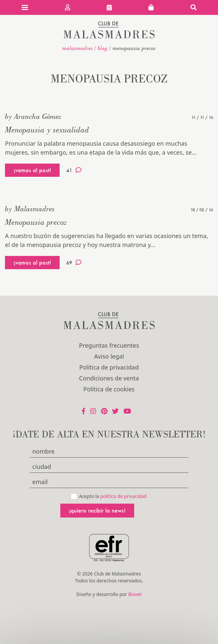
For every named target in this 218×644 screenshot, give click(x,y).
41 (74, 170)
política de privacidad (124, 496)
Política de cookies (109, 389)
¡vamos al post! (32, 170)
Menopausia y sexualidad (47, 130)
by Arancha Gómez (33, 116)
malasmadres (78, 48)
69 (74, 263)
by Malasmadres (30, 209)
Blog (103, 48)
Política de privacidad (109, 367)
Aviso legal (109, 356)
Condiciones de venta (109, 378)
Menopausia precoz (36, 222)
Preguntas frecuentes (109, 345)
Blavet (135, 594)
